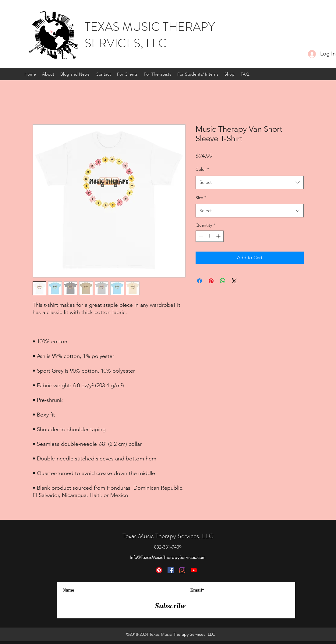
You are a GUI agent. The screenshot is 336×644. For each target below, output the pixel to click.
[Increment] (219, 236)
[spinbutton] (210, 236)
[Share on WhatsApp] (223, 281)
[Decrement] (200, 236)
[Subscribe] (170, 606)
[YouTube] (194, 570)
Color (202, 169)
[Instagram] (182, 570)
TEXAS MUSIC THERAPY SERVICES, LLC (150, 35)
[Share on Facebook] (200, 281)
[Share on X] (234, 281)
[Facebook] (171, 570)
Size (201, 198)
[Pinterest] (159, 570)
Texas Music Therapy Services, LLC (168, 536)
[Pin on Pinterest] (211, 281)
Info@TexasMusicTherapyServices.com (168, 557)
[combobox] (250, 182)
